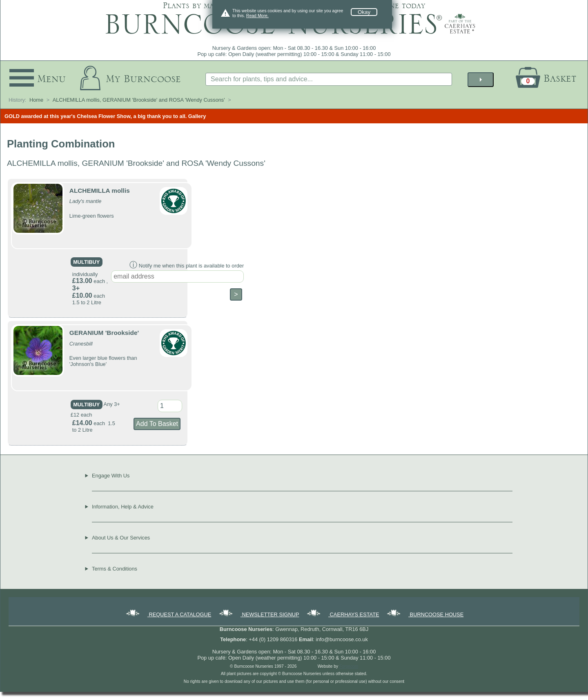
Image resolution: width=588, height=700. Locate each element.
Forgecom (349, 666)
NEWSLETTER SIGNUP (258, 614)
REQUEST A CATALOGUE (168, 614)
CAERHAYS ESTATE (342, 614)
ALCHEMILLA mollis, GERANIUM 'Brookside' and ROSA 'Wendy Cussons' (139, 100)
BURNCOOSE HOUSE (424, 614)
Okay (364, 12)
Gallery (197, 116)
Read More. (257, 16)
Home (36, 100)
